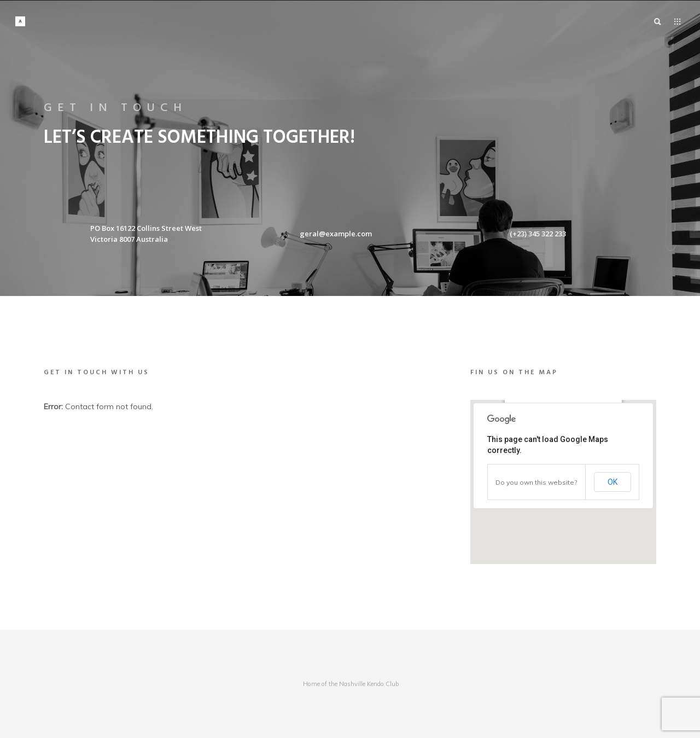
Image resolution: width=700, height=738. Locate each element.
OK (612, 482)
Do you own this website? (536, 482)
